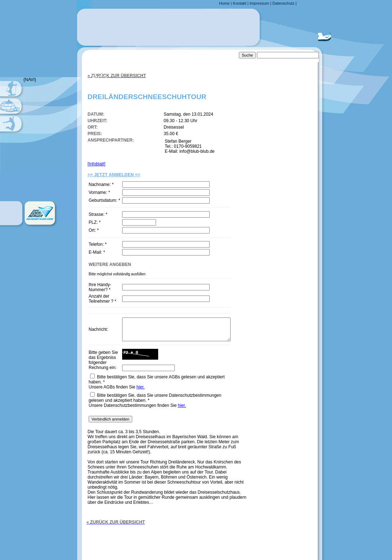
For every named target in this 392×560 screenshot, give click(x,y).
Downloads (108, 107)
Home (224, 3)
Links (99, 92)
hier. (141, 398)
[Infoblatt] (96, 164)
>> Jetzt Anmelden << (114, 175)
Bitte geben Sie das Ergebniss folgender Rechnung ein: (103, 369)
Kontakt (239, 3)
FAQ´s (99, 77)
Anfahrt (104, 63)
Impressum (259, 3)
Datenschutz (283, 3)
